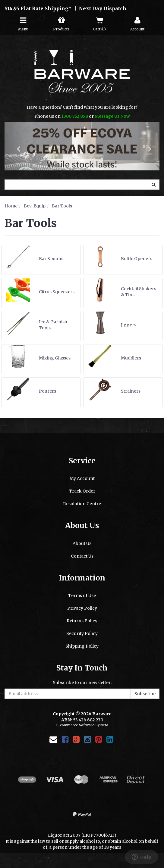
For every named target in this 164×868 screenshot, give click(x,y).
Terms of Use (82, 596)
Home (11, 206)
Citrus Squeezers (57, 292)
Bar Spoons (51, 259)
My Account (82, 478)
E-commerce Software (75, 725)
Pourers (47, 391)
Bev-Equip (35, 206)
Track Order (82, 491)
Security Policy (82, 633)
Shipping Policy (82, 646)
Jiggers (129, 325)
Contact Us (82, 556)
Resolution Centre (82, 504)
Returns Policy (82, 621)
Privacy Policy (82, 608)
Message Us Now (112, 116)
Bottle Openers (137, 259)
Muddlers (131, 358)
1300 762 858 (75, 116)
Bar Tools (62, 206)
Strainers (131, 391)
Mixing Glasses (55, 358)
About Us (82, 543)
